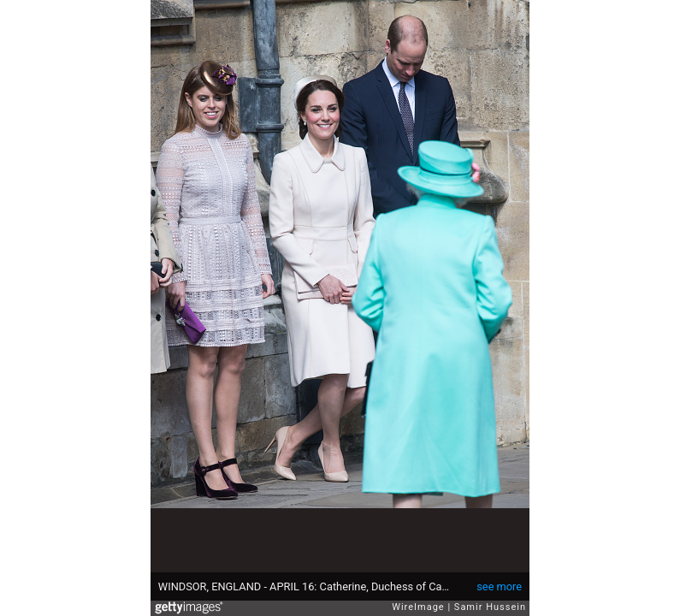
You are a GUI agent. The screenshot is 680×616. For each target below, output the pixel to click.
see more (499, 586)
